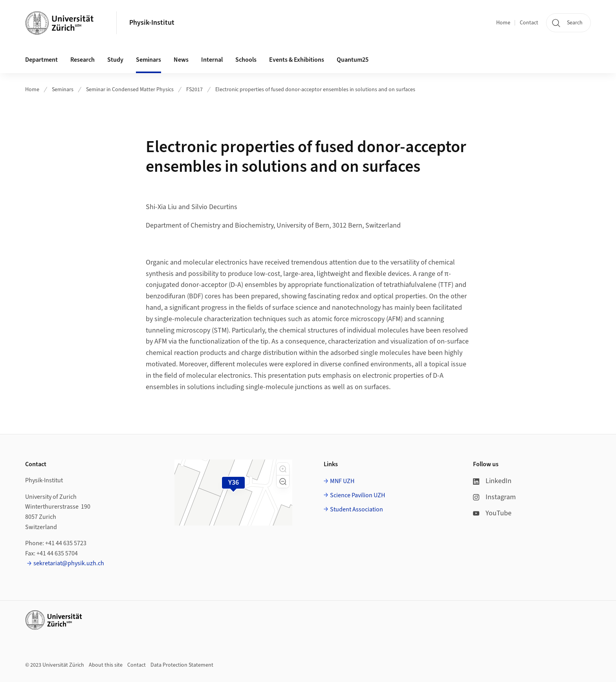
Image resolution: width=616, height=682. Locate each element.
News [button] (181, 60)
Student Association (357, 509)
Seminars (63, 90)
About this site (106, 665)
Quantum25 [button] (353, 60)
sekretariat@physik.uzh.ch (69, 563)
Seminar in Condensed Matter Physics (130, 90)
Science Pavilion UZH (357, 495)
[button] (283, 469)
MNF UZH (342, 481)
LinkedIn (492, 481)
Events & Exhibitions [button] (297, 60)
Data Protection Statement (182, 665)
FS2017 (194, 90)
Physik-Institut (152, 23)
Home (503, 23)
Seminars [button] (148, 60)
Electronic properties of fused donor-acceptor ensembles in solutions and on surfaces (315, 90)
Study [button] (115, 60)
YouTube (492, 513)
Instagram (494, 497)
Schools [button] (246, 60)
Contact (529, 23)
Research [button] (82, 60)
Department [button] (41, 60)
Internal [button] (212, 60)
